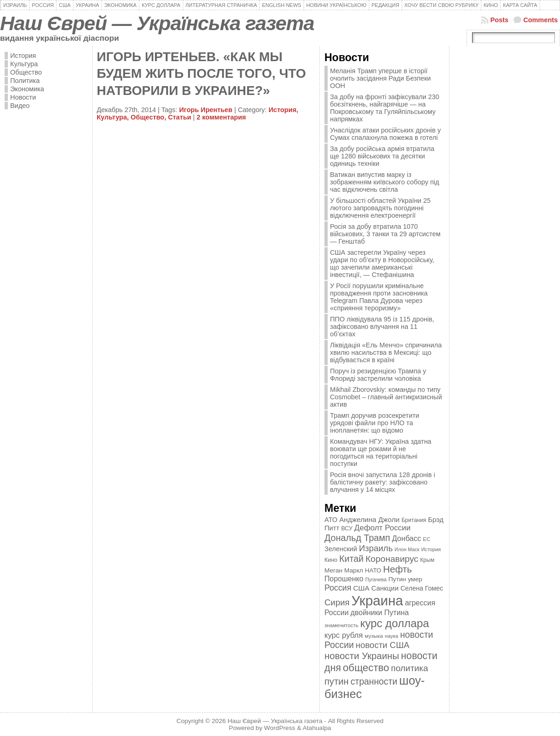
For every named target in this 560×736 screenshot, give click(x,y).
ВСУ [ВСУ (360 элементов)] (347, 528)
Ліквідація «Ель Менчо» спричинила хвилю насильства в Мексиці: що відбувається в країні (386, 352)
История (23, 56)
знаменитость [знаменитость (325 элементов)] (341, 625)
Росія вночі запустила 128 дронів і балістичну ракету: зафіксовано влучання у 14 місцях (383, 482)
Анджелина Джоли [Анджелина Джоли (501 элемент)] (369, 519)
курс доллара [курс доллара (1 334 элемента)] (395, 623)
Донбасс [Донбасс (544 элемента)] (407, 538)
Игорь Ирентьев (206, 110)
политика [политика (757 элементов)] (410, 668)
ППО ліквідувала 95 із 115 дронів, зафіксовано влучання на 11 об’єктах (382, 327)
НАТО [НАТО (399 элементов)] (373, 570)
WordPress (280, 728)
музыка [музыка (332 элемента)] (374, 636)
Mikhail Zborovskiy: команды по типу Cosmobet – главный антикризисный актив (386, 397)
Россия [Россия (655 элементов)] (338, 588)
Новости (23, 97)
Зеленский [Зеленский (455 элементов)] (341, 549)
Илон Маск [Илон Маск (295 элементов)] (407, 549)
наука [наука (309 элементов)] (392, 636)
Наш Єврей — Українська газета (157, 23)
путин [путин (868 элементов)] (336, 681)
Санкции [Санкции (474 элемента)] (385, 588)
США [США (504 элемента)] (361, 588)
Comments (541, 20)
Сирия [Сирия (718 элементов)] (337, 602)
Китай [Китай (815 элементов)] (352, 559)
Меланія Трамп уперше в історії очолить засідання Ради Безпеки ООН (380, 78)
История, (283, 110)
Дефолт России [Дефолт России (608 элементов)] (383, 528)
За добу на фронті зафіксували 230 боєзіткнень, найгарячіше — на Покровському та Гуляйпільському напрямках (385, 108)
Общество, (149, 117)
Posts (499, 20)
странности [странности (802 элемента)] (374, 682)
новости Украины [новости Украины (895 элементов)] (362, 656)
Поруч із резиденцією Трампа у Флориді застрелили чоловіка (378, 375)
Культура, (114, 117)
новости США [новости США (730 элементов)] (383, 645)
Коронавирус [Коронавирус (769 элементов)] (392, 559)
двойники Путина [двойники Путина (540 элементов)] (380, 613)
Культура (24, 64)
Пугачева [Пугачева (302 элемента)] (376, 579)
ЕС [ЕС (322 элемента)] (427, 539)
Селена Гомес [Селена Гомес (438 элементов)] (422, 588)
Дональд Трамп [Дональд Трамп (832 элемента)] (357, 538)
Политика (25, 81)
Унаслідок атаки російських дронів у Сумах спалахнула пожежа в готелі (385, 134)
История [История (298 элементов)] (431, 549)
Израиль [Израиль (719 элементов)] (376, 548)
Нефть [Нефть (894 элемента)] (398, 569)
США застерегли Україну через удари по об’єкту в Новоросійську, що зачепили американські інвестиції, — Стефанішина (382, 264)
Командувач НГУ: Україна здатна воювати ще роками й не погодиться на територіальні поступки (381, 453)
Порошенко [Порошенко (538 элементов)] (344, 579)
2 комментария (221, 117)
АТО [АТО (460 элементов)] (331, 520)
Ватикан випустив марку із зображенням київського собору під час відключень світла (385, 182)
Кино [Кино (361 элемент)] (331, 560)
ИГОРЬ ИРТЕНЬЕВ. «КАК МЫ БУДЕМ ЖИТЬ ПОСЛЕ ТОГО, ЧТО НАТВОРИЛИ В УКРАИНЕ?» (201, 74)
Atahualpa (317, 728)
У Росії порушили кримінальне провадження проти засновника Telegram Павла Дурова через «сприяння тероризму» (379, 297)
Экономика (27, 89)
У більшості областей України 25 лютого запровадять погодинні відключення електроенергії (380, 208)
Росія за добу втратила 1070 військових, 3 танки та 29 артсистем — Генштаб (385, 234)
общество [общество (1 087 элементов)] (366, 668)
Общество (26, 72)
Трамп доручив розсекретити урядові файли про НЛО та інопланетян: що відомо (375, 423)
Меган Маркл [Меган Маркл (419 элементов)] (344, 570)
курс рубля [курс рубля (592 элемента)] (344, 635)
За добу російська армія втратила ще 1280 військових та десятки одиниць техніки (382, 156)
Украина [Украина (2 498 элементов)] (377, 601)
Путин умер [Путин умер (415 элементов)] (405, 579)
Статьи (180, 117)
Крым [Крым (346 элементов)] (427, 560)
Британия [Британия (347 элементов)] (414, 520)
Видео (20, 106)
